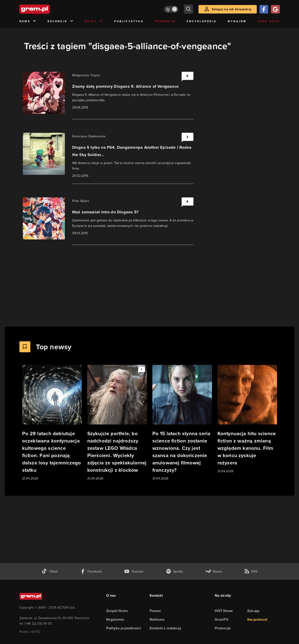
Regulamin (115, 619)
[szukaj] (188, 9)
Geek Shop (269, 21)
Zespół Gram (117, 611)
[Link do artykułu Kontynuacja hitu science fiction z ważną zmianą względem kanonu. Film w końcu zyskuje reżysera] (247, 419)
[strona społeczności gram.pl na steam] (214, 571)
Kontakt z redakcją (165, 628)
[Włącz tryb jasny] (171, 9)
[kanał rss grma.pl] (251, 571)
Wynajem (237, 21)
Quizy (94, 21)
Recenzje (61, 21)
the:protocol (257, 619)
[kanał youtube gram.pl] (134, 571)
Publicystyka (129, 21)
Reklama (157, 619)
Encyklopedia (201, 21)
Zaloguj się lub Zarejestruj (231, 9)
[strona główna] (46, 9)
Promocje (165, 21)
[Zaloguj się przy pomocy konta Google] (275, 9)
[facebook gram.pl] (91, 571)
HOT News (224, 611)
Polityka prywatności (124, 628)
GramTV (222, 619)
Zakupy (253, 611)
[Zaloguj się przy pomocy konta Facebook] (264, 9)
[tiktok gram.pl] (50, 571)
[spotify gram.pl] (175, 571)
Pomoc (155, 611)
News (28, 21)
